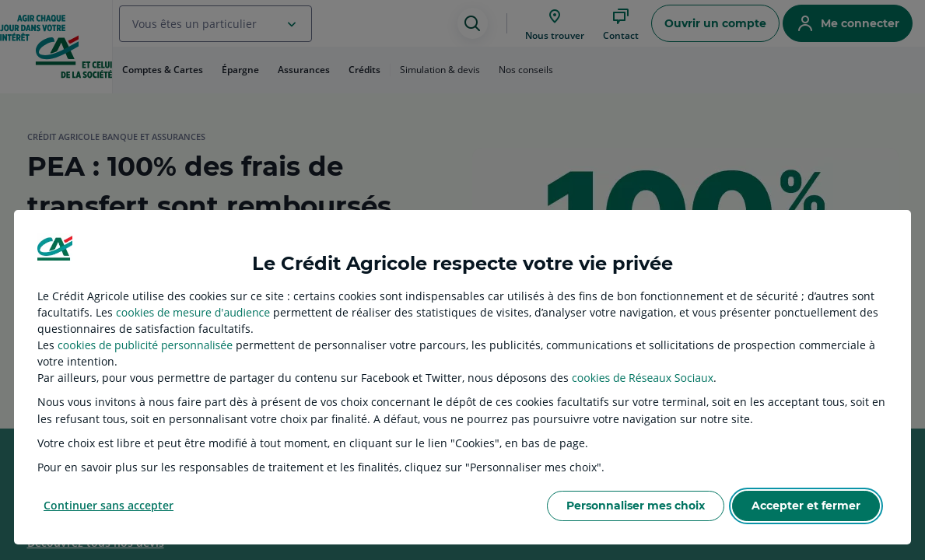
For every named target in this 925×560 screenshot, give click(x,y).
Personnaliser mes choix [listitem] (636, 506)
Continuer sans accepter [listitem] (109, 505)
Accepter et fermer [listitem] (806, 506)
